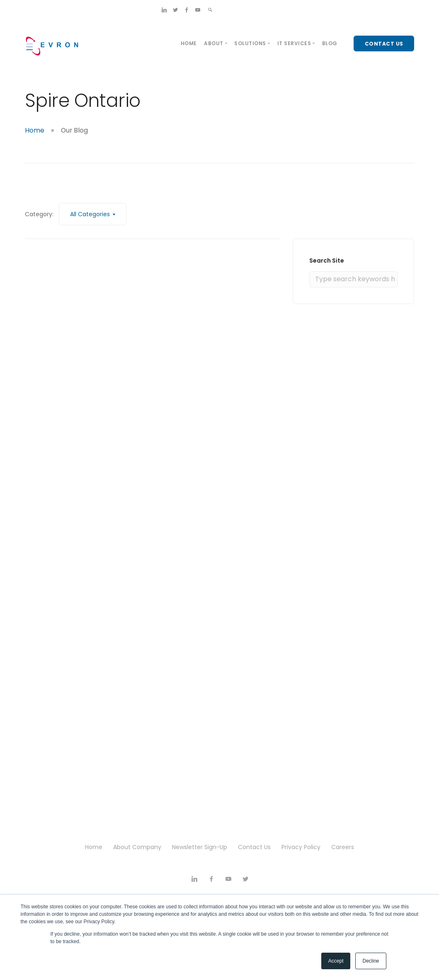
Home (189, 43)
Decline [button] (371, 961)
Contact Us (254, 847)
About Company (137, 847)
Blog (330, 43)
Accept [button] (336, 961)
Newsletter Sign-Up (200, 847)
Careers (343, 847)
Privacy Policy (301, 847)
